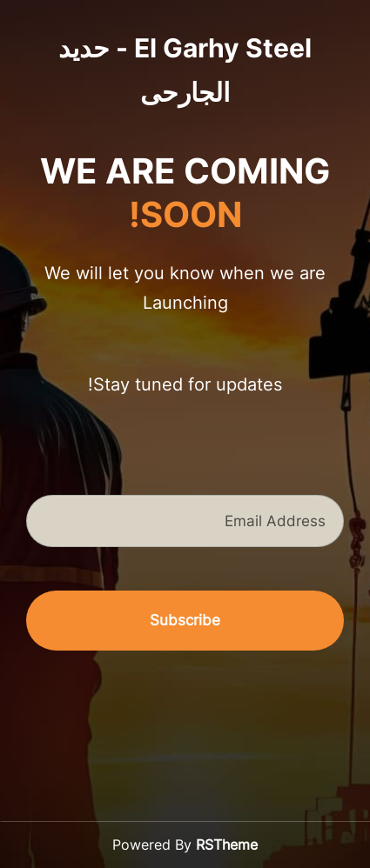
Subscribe (185, 620)
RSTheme (227, 845)
